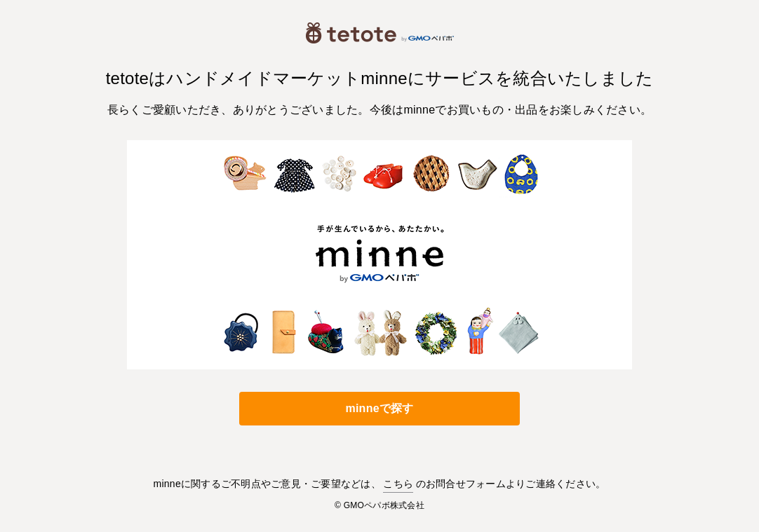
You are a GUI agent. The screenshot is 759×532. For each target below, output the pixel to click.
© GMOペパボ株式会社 (379, 505)
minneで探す (379, 408)
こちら (398, 484)
